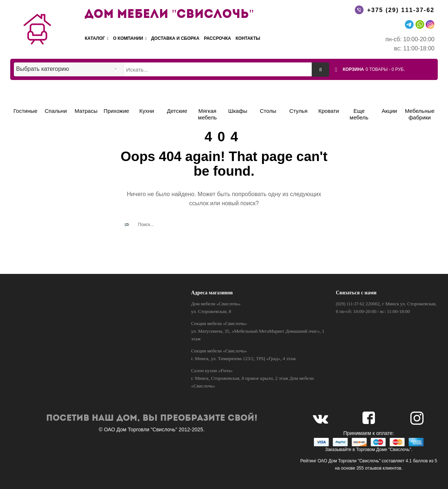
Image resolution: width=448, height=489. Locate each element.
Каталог (97, 39)
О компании (130, 39)
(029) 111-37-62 (350, 304)
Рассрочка (217, 38)
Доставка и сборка (175, 38)
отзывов (373, 468)
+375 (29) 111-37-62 (401, 10)
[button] (389, 69)
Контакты (248, 38)
